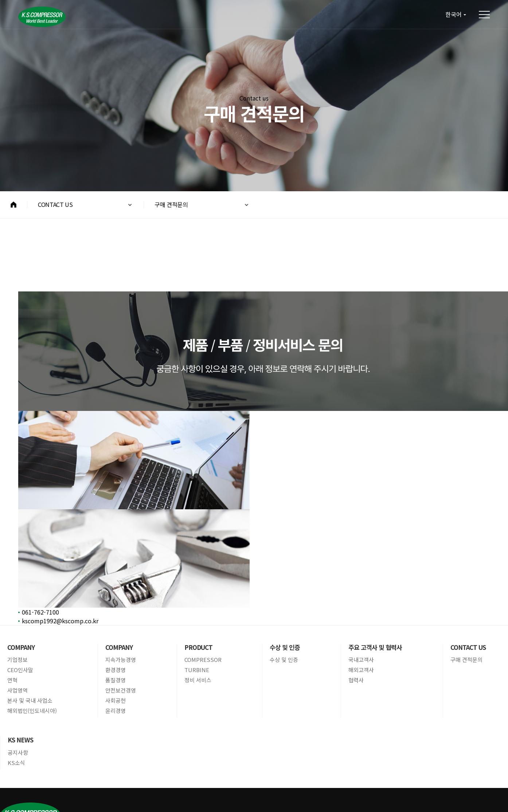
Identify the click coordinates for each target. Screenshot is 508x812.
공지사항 (18, 753)
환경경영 (116, 670)
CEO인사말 (20, 670)
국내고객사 (361, 660)
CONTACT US (468, 647)
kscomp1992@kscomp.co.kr (60, 621)
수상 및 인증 (285, 647)
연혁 (12, 680)
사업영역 (17, 690)
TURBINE (197, 670)
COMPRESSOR (203, 660)
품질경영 (116, 680)
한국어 (454, 14)
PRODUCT (198, 647)
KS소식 (16, 763)
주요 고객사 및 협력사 (375, 647)
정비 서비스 (198, 680)
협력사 (356, 680)
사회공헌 (116, 701)
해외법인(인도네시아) (32, 711)
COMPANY (21, 647)
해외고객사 (361, 670)
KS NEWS (20, 740)
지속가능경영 (121, 660)
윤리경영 (116, 711)
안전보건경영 (121, 690)
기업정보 (17, 660)
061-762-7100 (40, 612)
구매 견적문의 (466, 660)
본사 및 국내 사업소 (30, 701)
